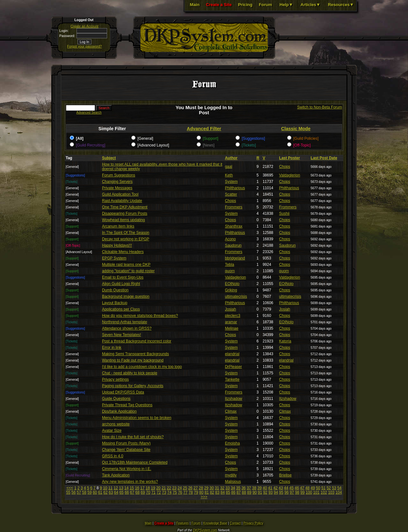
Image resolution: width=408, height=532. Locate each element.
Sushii (284, 214)
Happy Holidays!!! (117, 245)
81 (207, 492)
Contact (235, 523)
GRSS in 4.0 (113, 456)
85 (228, 492)
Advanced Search (89, 112)
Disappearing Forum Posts (125, 214)
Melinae (232, 328)
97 (292, 492)
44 (286, 488)
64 (116, 492)
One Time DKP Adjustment (125, 207)
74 (169, 492)
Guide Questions (116, 399)
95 (281, 492)
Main (195, 5)
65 (121, 492)
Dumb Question (115, 290)
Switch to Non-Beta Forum (320, 107)
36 (243, 488)
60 (95, 492)
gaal (229, 167)
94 (276, 492)
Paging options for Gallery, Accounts (133, 386)
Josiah (231, 309)
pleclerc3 (233, 316)
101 (316, 492)
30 (211, 488)
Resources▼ (341, 5)
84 (223, 492)
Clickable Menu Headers (123, 252)
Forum (265, 5)
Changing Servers (117, 182)
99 (302, 492)
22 (169, 488)
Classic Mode (296, 129)
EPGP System (114, 258)
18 (148, 488)
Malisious (233, 482)
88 (244, 492)
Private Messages (117, 188)
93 (270, 492)
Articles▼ (310, 5)
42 (276, 488)
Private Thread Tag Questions (127, 405)
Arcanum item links (118, 226)
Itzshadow (234, 399)
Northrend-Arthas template (124, 322)
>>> (204, 497)
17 (142, 488)
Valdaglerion (290, 175)
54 (339, 488)
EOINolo (232, 284)
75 (175, 492)
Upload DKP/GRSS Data (123, 392)
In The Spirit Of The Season (126, 233)
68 (138, 492)
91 (260, 492)
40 (265, 488)
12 (116, 488)
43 (281, 488)
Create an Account (84, 26)
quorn (230, 271)
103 (331, 492)
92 (265, 492)
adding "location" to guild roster (128, 271)
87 (239, 492)
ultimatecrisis (236, 296)
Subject (109, 158)
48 (307, 488)
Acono (230, 239)
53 (334, 488)
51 (323, 488)
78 (191, 492)
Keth (229, 175)
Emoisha (233, 443)
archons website (116, 424)
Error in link (112, 348)
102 (324, 492)
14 (126, 488)
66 (127, 492)
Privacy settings (115, 379)
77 (185, 492)
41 (270, 488)
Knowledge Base (215, 523)
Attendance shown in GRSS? (127, 328)
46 (297, 488)
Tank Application (116, 475)
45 (291, 488)
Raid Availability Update (122, 201)
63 (111, 492)
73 (164, 492)
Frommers (234, 207)
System (231, 182)
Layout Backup (115, 303)
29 (206, 488)
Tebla (230, 265)
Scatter (231, 194)
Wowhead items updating (124, 220)
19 (153, 488)
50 (318, 488)
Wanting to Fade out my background (133, 360)
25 (185, 488)
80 (201, 492)
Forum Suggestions (119, 175)
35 (238, 488)
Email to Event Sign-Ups (123, 277)
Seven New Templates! (122, 335)
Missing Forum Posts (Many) (126, 443)
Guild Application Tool (120, 194)
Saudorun (233, 245)
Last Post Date (324, 158)
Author (231, 158)
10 (105, 488)
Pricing (245, 5)
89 (249, 492)
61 (100, 492)
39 (260, 488)
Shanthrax (234, 226)
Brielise (285, 475)
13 (121, 488)
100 (309, 492)
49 (313, 488)
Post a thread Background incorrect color (137, 341)
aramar (231, 322)
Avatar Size (112, 431)
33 (227, 488)
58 (84, 492)
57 (79, 492)
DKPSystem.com (205, 530)
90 (255, 492)
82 (212, 492)
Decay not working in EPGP (126, 239)
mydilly (231, 475)
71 (153, 492)
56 (73, 492)
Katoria (285, 341)
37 (249, 488)
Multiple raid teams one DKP (126, 265)
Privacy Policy (253, 523)
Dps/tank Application (119, 411)
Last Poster (290, 158)
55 (68, 492)
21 (164, 488)
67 (132, 492)
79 (196, 492)
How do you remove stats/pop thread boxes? (140, 316)
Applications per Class (121, 309)
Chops (285, 167)
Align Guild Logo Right (121, 284)
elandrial (232, 354)
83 (217, 492)
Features (182, 523)
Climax (231, 411)
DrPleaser (233, 367)
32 (222, 488)
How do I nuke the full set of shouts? (133, 437)
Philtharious (235, 188)
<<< (70, 488)
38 (254, 488)
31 (217, 488)
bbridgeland (235, 258)
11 (110, 488)
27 (196, 488)
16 (137, 488)
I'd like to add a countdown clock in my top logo (142, 367)
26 (190, 488)
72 (159, 492)
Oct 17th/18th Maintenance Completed (135, 462)
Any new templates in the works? (130, 482)
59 (89, 492)
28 (201, 488)
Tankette (232, 379)
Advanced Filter (204, 129)
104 (339, 492)
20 (158, 488)
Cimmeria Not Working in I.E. (127, 469)
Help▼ (286, 5)
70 (148, 492)
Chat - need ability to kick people (130, 373)
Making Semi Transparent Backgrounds (135, 354)
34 (233, 488)
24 (180, 488)
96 (286, 492)
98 (297, 492)
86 (233, 492)
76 (180, 492)
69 (143, 492)
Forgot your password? (85, 46)
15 (132, 488)
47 (302, 488)
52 (329, 488)
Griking (231, 290)
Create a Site (219, 5)
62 (105, 492)
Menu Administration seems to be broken (137, 418)
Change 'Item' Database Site (126, 450)
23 (174, 488)
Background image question (126, 296)
